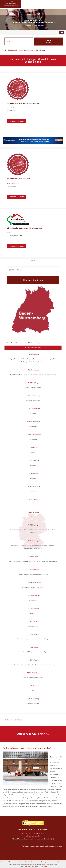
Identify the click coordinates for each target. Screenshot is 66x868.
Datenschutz (34, 846)
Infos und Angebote (16, 121)
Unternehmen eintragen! (33, 348)
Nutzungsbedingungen (46, 846)
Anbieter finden (48, 41)
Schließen (45, 866)
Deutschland (11, 50)
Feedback (25, 846)
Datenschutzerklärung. (31, 866)
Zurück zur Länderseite (14, 720)
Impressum (58, 846)
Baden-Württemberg (26, 50)
